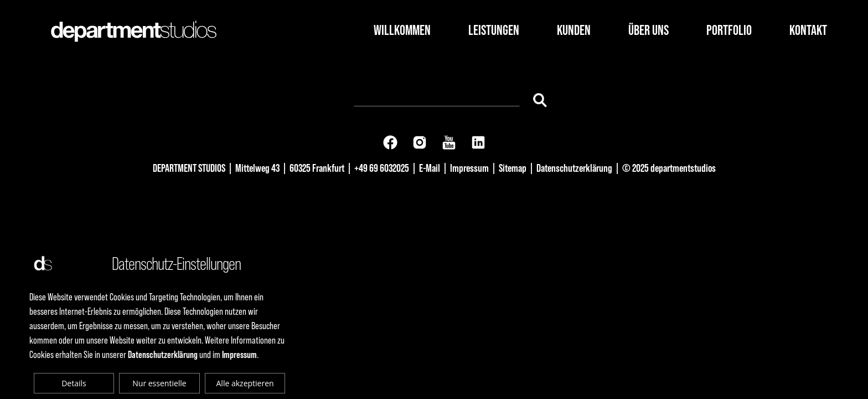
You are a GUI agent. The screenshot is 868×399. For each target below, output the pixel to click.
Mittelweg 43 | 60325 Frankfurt (290, 168)
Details (74, 383)
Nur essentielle (159, 383)
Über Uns (649, 30)
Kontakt (808, 30)
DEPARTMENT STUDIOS (189, 168)
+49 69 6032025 (382, 168)
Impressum (469, 168)
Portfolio (729, 30)
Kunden (574, 30)
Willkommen (402, 30)
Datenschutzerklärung (574, 168)
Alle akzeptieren (245, 383)
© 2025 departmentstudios (669, 168)
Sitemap (513, 168)
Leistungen (494, 30)
